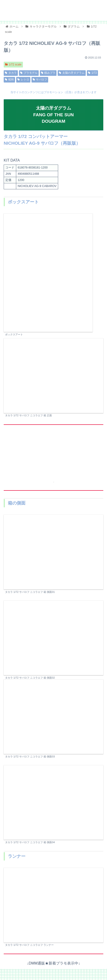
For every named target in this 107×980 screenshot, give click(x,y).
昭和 (9, 80)
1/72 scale (13, 64)
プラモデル (29, 73)
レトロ (23, 80)
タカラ (11, 73)
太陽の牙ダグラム (72, 73)
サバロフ (40, 80)
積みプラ (48, 73)
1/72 (92, 73)
